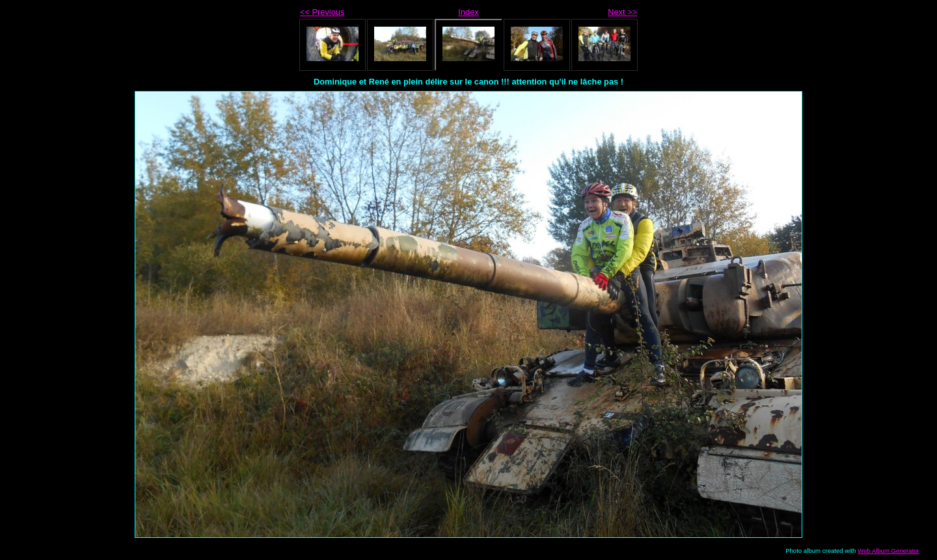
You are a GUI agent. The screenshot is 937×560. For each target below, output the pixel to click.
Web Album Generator (889, 551)
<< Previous (322, 12)
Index (468, 12)
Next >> (622, 12)
